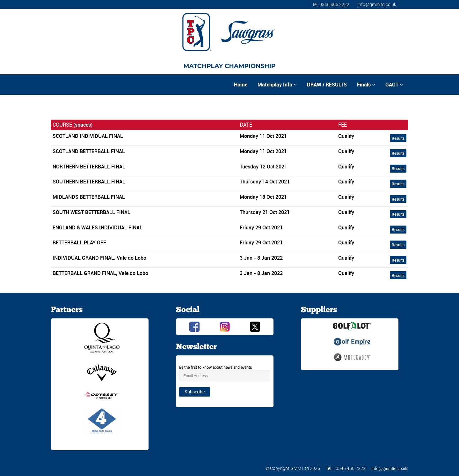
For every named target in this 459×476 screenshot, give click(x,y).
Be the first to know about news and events (215, 367)
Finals (366, 85)
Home (241, 85)
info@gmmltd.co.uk (377, 4)
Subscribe (195, 392)
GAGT (394, 85)
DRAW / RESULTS (327, 85)
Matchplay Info (277, 85)
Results (398, 138)
